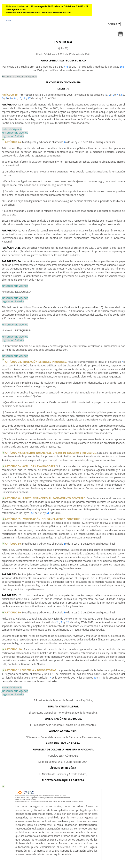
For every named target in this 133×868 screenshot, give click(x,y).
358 (32, 513)
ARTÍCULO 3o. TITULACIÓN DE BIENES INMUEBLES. (36, 362)
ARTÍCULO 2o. (13, 142)
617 (49, 513)
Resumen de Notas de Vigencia (19, 76)
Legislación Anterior (13, 136)
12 (68, 622)
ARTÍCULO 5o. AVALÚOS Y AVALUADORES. (30, 466)
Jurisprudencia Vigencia (15, 133)
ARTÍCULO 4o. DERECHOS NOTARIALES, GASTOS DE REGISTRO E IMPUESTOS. (51, 453)
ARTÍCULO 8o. (13, 544)
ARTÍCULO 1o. (10, 95)
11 (24, 98)
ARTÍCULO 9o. (13, 612)
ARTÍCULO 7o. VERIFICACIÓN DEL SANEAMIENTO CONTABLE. (43, 519)
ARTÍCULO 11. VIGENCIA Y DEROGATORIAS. (31, 670)
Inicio (8, 20)
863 (122, 67)
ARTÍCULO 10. (14, 649)
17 (29, 98)
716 (66, 67)
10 (20, 98)
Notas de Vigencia (12, 129)
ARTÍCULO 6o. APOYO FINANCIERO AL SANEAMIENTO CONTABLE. (45, 498)
